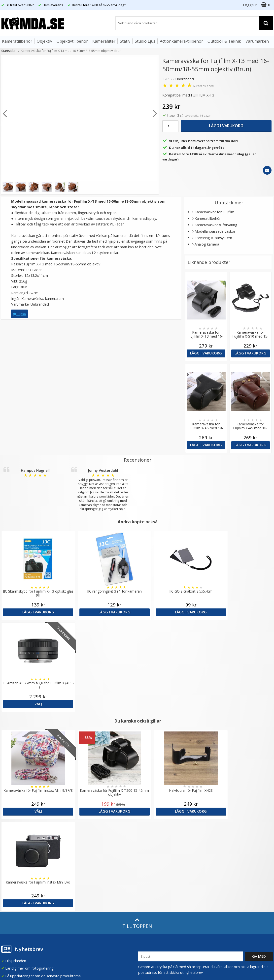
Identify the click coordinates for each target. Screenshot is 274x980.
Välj (240, 612)
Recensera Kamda (85, 840)
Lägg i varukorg (226, 126)
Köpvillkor (9, 879)
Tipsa (19, 314)
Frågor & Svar (12, 871)
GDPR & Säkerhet (84, 848)
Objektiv (44, 41)
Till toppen (137, 740)
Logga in (250, 5)
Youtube (145, 887)
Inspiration (78, 884)
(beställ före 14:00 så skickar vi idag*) (169, 845)
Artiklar (75, 869)
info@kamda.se (14, 823)
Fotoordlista (80, 877)
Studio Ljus (145, 41)
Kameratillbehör (17, 41)
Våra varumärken (84, 833)
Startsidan (9, 51)
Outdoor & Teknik (224, 41)
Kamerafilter (104, 41)
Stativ (125, 41)
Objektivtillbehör (72, 41)
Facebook (146, 879)
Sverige (218, 828)
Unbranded (185, 79)
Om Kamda (79, 825)
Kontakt (7, 894)
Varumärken (257, 41)
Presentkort (10, 901)
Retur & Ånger (12, 886)
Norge (217, 841)
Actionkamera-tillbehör (181, 41)
